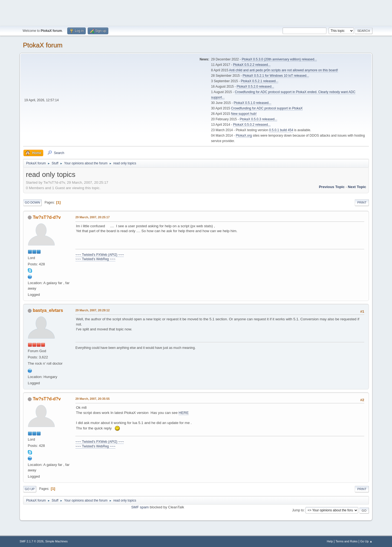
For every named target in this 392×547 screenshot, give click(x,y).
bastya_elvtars (48, 310)
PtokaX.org (244, 136)
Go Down (32, 202)
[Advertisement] (196, 12)
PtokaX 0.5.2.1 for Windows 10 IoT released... (276, 76)
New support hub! (244, 114)
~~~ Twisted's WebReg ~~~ (95, 259)
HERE (184, 413)
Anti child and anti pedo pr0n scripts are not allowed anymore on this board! (283, 70)
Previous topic (332, 187)
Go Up (30, 489)
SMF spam (140, 507)
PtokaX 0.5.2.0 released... (255, 87)
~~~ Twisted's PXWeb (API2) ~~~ (100, 255)
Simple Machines (56, 541)
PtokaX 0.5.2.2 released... (252, 65)
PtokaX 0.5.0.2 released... (252, 125)
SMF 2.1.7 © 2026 (32, 541)
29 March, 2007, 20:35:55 (93, 399)
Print (362, 202)
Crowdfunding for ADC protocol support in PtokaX (267, 108)
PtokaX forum (43, 45)
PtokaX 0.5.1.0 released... (253, 103)
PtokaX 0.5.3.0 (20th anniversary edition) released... (279, 59)
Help (330, 541)
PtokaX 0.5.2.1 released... (260, 81)
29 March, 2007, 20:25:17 (93, 217)
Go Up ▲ (366, 541)
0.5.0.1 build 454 (281, 130)
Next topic (357, 187)
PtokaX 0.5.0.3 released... (259, 119)
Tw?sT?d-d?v (47, 217)
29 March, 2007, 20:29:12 (93, 310)
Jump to (298, 510)
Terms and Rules (347, 541)
